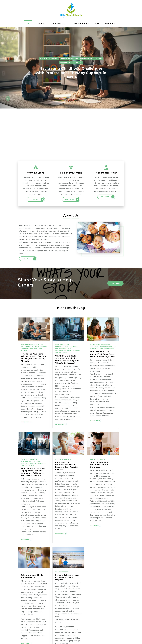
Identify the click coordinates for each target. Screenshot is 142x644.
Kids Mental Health (59, 24)
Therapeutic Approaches (71, 63)
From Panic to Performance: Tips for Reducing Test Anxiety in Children (67, 418)
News (97, 24)
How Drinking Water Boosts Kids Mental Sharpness (100, 417)
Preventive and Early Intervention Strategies (82, 58)
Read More (34, 152)
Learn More (115, 236)
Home (28, 24)
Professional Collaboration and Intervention (68, 301)
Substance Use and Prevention (33, 416)
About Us (41, 24)
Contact (109, 24)
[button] (8, 75)
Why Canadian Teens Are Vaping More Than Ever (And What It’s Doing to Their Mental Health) (33, 424)
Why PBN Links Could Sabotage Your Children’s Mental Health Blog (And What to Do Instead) (67, 312)
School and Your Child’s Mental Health (32, 529)
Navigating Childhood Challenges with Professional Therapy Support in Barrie (71, 73)
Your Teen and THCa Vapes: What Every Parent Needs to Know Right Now (102, 307)
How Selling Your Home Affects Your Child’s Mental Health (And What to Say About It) (34, 310)
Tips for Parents (82, 24)
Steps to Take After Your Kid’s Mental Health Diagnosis (67, 530)
